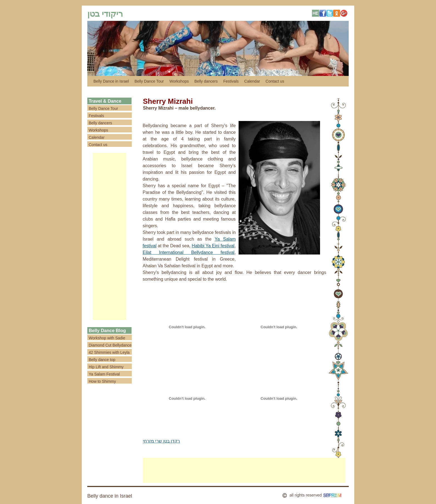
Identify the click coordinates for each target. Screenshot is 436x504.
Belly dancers (206, 81)
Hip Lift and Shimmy (106, 367)
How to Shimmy (102, 381)
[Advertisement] (110, 236)
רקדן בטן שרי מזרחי (161, 441)
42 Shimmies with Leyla (109, 352)
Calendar (252, 81)
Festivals (231, 81)
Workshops (179, 81)
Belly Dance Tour (149, 81)
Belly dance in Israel (110, 496)
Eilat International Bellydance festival (189, 252)
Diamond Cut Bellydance (110, 345)
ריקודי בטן (105, 14)
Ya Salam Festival (104, 374)
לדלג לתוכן (90, 81)
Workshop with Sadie (107, 338)
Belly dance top (102, 360)
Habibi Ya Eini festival (213, 246)
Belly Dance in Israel (111, 81)
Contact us (275, 81)
